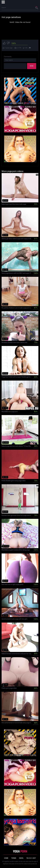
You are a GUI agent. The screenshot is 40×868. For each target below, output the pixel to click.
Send (32, 66)
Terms (14, 858)
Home (6, 858)
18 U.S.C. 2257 (31, 858)
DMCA (21, 858)
